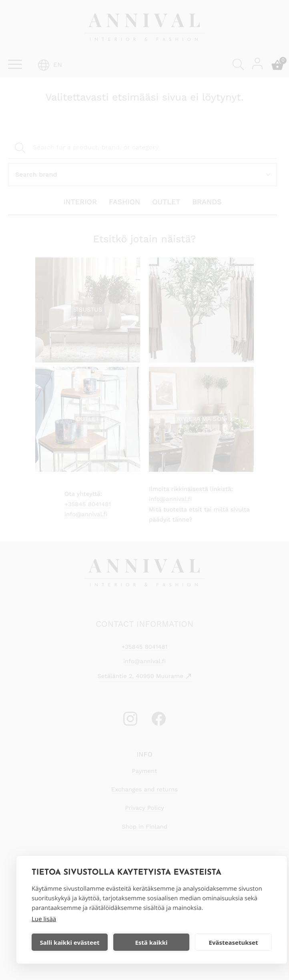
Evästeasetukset (234, 942)
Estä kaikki (151, 942)
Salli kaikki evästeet (70, 942)
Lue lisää (44, 919)
